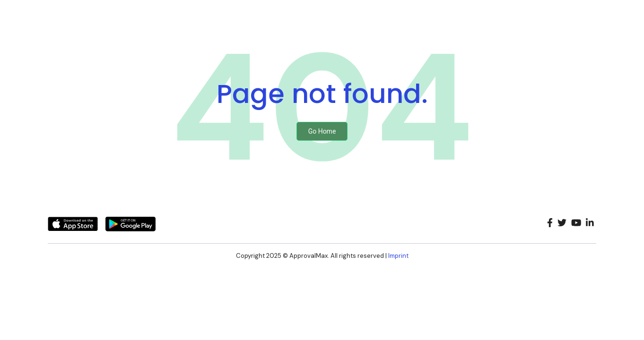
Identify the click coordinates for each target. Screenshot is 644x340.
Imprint (398, 256)
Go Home (322, 131)
